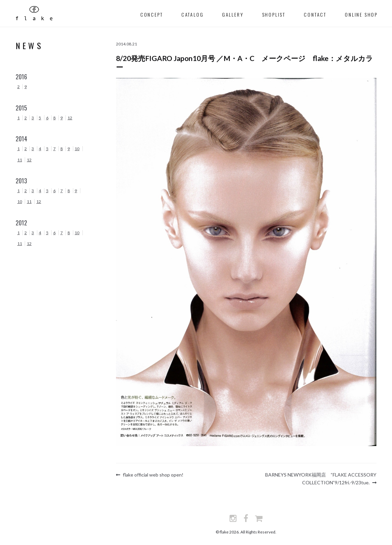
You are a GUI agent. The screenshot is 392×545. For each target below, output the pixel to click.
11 (20, 160)
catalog (193, 14)
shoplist (274, 14)
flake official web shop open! (153, 476)
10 (77, 149)
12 (70, 118)
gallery (233, 14)
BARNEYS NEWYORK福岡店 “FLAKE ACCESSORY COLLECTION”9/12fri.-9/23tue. (321, 476)
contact (315, 14)
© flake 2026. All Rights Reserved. (246, 531)
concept (152, 14)
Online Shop (361, 14)
